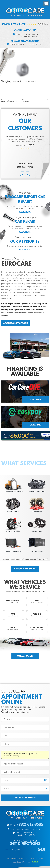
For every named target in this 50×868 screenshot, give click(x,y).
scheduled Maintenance (13, 492)
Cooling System (37, 552)
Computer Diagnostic (13, 552)
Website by (31, 862)
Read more (35, 399)
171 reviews (43, 24)
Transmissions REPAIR (37, 492)
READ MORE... (25, 212)
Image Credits (17, 862)
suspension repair (13, 532)
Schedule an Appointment (15, 323)
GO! (42, 849)
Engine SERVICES (13, 512)
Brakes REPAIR (37, 512)
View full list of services (25, 569)
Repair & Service (13, 601)
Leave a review (25, 164)
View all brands (25, 656)
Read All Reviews (25, 167)
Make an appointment (27, 41)
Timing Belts (37, 532)
